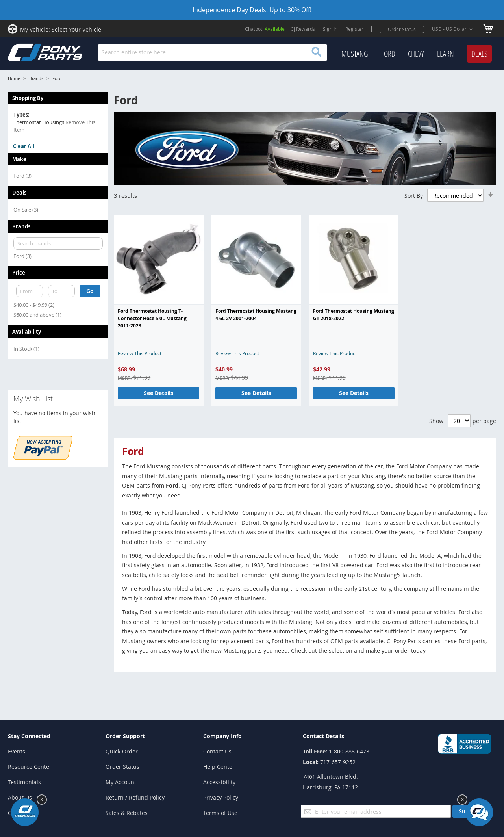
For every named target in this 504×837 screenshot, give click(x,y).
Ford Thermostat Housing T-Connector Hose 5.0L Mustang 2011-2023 (152, 318)
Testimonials (24, 782)
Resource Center (30, 767)
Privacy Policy (221, 797)
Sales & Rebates (127, 813)
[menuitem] (355, 54)
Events (17, 751)
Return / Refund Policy (135, 797)
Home (14, 78)
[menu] (417, 54)
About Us (20, 797)
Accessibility (219, 782)
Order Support (125, 736)
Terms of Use (220, 813)
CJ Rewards (303, 29)
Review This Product (140, 353)
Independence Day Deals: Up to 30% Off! (252, 10)
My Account (121, 782)
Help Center (219, 767)
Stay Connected (29, 736)
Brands (36, 78)
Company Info (222, 736)
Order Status (402, 29)
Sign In (330, 29)
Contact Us (217, 751)
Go (90, 291)
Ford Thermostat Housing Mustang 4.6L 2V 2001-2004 (256, 315)
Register (354, 29)
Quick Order (122, 751)
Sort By (414, 195)
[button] (454, 29)
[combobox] (212, 52)
